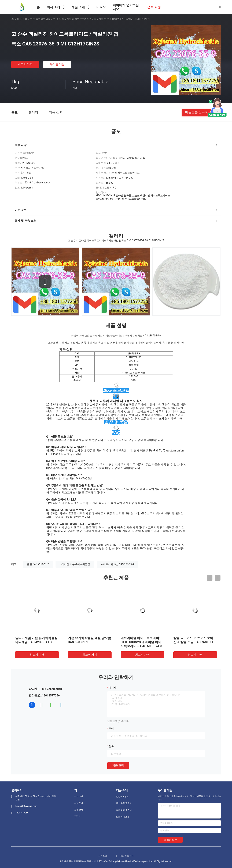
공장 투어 (79, 803)
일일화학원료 (122, 796)
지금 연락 (118, 765)
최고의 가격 (25, 64)
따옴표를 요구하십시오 (201, 112)
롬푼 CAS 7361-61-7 (38, 564)
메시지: (113, 688)
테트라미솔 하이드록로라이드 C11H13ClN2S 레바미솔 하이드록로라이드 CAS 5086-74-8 (141, 642)
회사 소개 (79, 796)
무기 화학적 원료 (124, 803)
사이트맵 (103, 856)
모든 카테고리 (123, 817)
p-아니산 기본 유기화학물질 (75, 564)
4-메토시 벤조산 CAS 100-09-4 (117, 564)
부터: (112, 728)
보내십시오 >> (170, 840)
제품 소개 (22, 19)
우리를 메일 (57, 64)
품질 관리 (79, 810)
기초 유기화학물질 (40, 19)
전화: (112, 746)
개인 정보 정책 (127, 856)
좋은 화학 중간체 (124, 810)
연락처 (77, 816)
